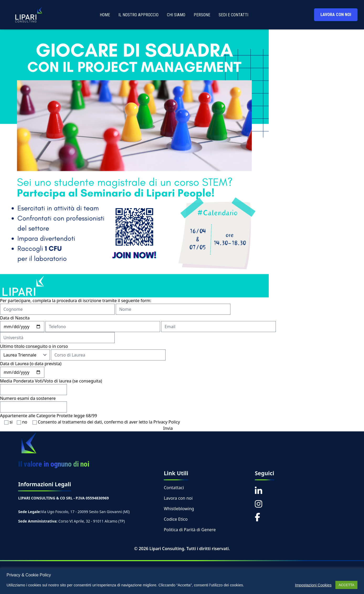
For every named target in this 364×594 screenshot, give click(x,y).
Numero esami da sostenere (28, 398)
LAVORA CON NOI (336, 15)
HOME (105, 15)
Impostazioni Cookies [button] (313, 585)
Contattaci (174, 488)
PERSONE (202, 15)
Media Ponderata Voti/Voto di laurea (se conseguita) (51, 381)
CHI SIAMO (176, 15)
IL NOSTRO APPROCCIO (138, 15)
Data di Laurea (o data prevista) (31, 364)
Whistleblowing (179, 509)
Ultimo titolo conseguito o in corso (34, 346)
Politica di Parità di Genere (190, 530)
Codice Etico (176, 519)
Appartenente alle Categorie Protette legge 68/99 (49, 416)
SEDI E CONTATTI (233, 15)
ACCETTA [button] (346, 585)
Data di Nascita (15, 318)
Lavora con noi (178, 498)
